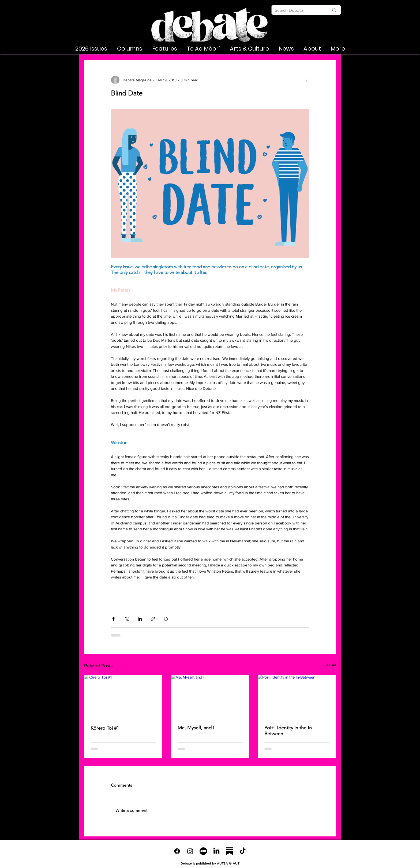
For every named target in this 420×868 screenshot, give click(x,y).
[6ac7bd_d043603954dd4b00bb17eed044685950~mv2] (203, 851)
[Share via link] (153, 619)
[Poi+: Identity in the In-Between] (297, 697)
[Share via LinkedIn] (140, 619)
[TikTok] (243, 851)
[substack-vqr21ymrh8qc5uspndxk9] (230, 851)
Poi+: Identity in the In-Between (289, 731)
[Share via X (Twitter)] (127, 619)
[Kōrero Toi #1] (123, 697)
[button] (91, 49)
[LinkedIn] (216, 851)
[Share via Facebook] (113, 619)
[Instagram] (190, 851)
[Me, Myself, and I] (210, 697)
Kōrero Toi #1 (105, 728)
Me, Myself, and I (196, 728)
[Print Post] (166, 619)
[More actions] (306, 80)
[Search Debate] (298, 10)
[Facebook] (177, 851)
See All (330, 665)
